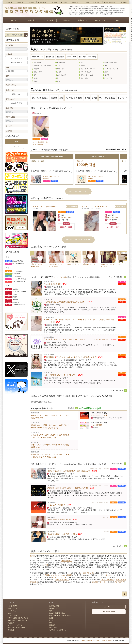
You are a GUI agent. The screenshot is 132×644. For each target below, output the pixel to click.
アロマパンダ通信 (61, 277)
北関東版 (124, 2)
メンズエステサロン (87, 573)
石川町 (51, 618)
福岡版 (75, 2)
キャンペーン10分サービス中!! (52, 157)
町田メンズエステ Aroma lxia (45, 207)
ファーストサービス (97, 157)
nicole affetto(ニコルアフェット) (45, 428)
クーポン (103, 582)
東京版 (20, 2)
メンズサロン (64, 580)
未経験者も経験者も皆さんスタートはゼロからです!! (71, 488)
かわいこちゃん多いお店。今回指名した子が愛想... (51, 445)
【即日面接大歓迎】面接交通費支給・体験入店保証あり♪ (72, 471)
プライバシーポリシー (16, 625)
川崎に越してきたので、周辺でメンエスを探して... (51, 435)
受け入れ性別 (10, 117)
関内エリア (110, 575)
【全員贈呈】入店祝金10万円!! (62, 520)
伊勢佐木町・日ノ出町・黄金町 (60, 616)
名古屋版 (42, 2)
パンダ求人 (12, 611)
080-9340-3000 (113, 218)
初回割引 (95, 582)
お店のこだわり (11, 85)
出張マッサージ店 (108, 580)
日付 (7, 68)
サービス (9, 126)
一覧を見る (70, 408)
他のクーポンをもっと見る (78, 191)
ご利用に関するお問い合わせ (18, 618)
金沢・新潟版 (110, 2)
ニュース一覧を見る (116, 277)
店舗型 (47, 575)
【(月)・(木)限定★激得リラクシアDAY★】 (63, 375)
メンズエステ (119, 582)
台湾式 (94, 98)
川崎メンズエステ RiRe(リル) (44, 437)
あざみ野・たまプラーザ (58, 630)
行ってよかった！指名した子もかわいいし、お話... (51, 415)
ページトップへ (124, 594)
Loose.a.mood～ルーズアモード (40, 143)
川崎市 (46, 565)
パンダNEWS (65, 20)
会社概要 (11, 630)
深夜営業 (54, 98)
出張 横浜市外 (54, 608)
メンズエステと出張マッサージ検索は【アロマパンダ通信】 (96, 641)
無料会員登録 (109, 612)
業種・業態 (10, 108)
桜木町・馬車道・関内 (57, 613)
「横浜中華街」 (66, 560)
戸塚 (50, 623)
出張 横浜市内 (54, 606)
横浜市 (32, 556)
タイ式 (87, 98)
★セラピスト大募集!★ (59, 505)
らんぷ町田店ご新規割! (55, 284)
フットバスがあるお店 (107, 98)
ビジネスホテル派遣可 (40, 98)
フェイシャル (123, 98)
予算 (7, 76)
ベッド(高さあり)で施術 (74, 98)
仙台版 (64, 2)
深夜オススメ (10, 99)
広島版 (86, 2)
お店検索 (31, 20)
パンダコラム (100, 20)
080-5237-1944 (66, 218)
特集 (9, 613)
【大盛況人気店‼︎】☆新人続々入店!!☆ (65, 534)
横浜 (50, 611)
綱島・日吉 (53, 628)
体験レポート (83, 20)
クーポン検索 (48, 20)
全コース (97, 164)
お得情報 (9, 54)
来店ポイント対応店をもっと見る (78, 240)
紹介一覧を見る (117, 464)
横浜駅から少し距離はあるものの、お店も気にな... (51, 425)
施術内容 (9, 131)
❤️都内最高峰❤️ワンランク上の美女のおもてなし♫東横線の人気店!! (73, 357)
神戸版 (97, 2)
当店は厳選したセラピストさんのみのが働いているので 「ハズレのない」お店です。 (80, 339)
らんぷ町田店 (96, 425)
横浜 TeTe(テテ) (38, 418)
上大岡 (51, 620)
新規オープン (10, 90)
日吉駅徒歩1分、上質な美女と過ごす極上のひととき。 (68, 302)
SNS (117, 20)
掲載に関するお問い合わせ (17, 620)
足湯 (61, 98)
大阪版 (31, 2)
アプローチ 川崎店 (99, 415)
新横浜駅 (52, 625)
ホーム (14, 20)
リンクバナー (13, 616)
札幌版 (54, 2)
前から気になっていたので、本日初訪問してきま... (51, 454)
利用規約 (11, 623)
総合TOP (8, 2)
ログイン (109, 607)
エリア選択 (10, 45)
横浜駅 (70, 575)
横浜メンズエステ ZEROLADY (94, 207)
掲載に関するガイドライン (17, 628)
